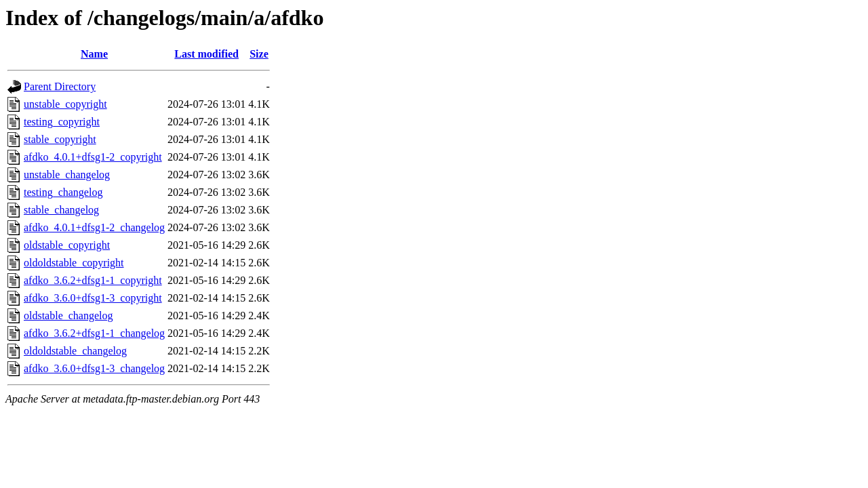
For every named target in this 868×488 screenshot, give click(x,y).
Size (259, 54)
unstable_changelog (67, 175)
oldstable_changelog (68, 316)
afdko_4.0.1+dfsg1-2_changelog (94, 227)
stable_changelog (61, 210)
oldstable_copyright (67, 245)
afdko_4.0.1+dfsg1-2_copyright (93, 157)
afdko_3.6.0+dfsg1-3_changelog (94, 368)
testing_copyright (62, 122)
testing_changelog (63, 192)
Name (94, 54)
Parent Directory (60, 86)
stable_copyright (60, 139)
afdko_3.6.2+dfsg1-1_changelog (94, 333)
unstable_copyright (65, 104)
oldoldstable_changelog (75, 351)
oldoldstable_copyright (74, 263)
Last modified (206, 54)
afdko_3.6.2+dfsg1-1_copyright (93, 280)
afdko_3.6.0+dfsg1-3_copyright (93, 298)
